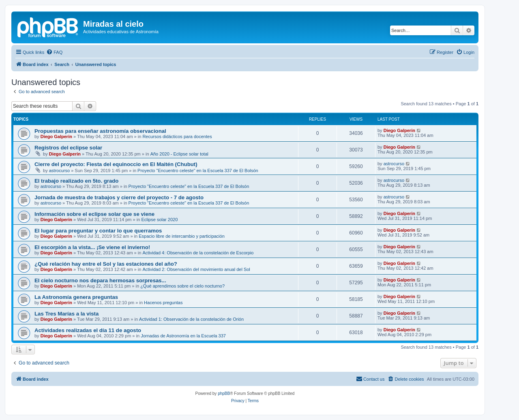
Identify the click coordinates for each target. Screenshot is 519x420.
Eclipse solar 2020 (159, 220)
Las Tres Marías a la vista (66, 314)
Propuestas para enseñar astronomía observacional (100, 131)
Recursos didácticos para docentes (177, 136)
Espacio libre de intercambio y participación (182, 236)
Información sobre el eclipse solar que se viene (94, 214)
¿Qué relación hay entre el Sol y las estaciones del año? (106, 264)
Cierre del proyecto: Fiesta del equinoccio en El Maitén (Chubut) (116, 164)
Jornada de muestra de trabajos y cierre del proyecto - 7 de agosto (119, 197)
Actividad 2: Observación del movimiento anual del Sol (196, 269)
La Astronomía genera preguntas (76, 297)
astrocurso (59, 171)
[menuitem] (54, 52)
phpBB (224, 393)
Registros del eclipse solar (68, 148)
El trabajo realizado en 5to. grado (76, 181)
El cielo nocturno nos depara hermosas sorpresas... (100, 280)
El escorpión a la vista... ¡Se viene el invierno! (92, 247)
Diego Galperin (56, 136)
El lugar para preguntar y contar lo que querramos (98, 231)
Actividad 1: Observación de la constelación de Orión (191, 319)
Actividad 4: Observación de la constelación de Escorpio (198, 253)
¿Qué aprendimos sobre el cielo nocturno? (182, 286)
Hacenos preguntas (163, 303)
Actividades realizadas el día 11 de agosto (88, 330)
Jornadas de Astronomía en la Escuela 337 (183, 336)
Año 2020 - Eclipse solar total (179, 154)
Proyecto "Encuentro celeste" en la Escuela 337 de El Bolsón (198, 171)
